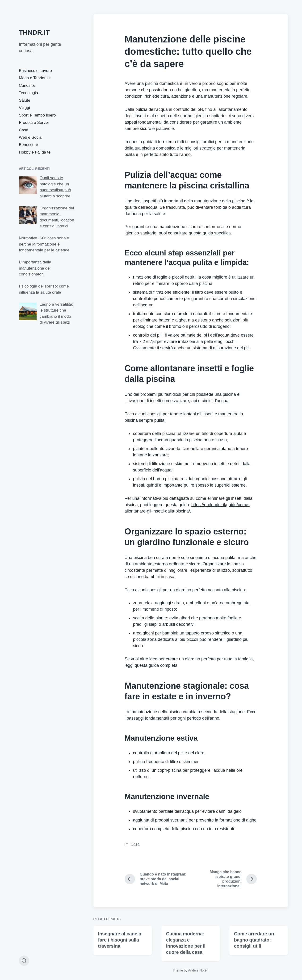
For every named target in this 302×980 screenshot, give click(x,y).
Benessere (28, 145)
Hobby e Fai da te (35, 152)
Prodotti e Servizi (34, 123)
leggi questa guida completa (151, 665)
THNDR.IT (34, 32)
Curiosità (27, 85)
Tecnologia (28, 93)
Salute (25, 100)
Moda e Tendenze (35, 78)
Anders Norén (198, 970)
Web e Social (31, 137)
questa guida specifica (210, 233)
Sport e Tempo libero (37, 115)
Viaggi (24, 108)
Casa (24, 130)
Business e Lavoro (35, 71)
